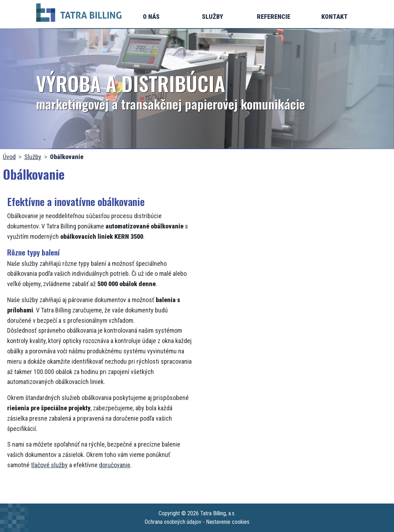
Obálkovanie (67, 157)
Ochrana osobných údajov (173, 522)
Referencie (274, 17)
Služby (212, 17)
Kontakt (335, 17)
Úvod (9, 157)
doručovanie (115, 465)
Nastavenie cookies (228, 522)
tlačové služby (49, 465)
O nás (151, 17)
